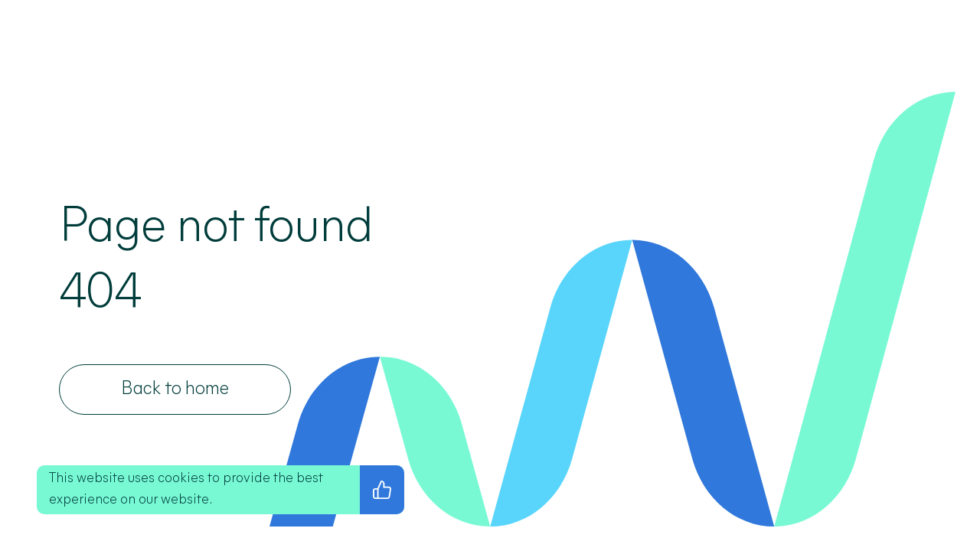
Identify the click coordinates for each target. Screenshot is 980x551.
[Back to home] (175, 390)
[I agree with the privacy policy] (382, 490)
